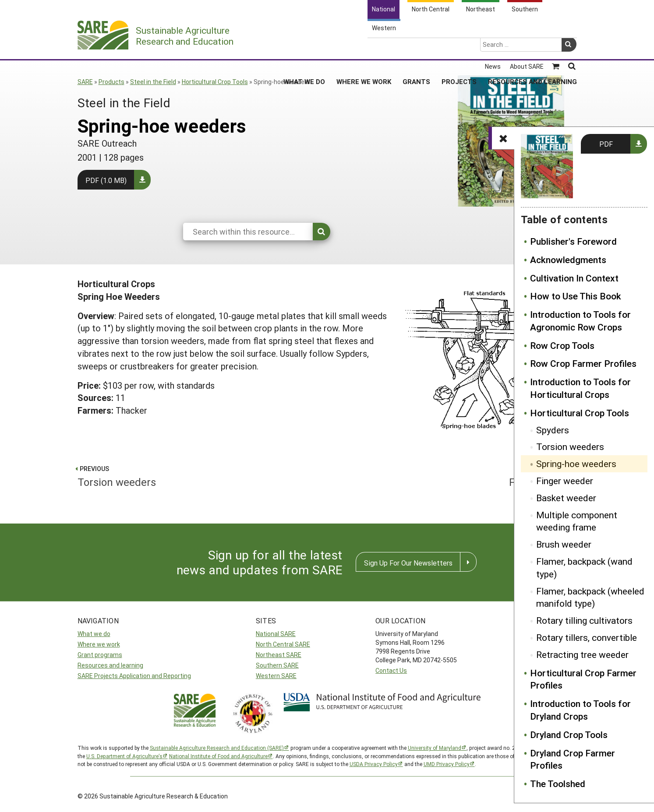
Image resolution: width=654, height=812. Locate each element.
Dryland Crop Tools (569, 735)
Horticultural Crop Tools (215, 82)
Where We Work (364, 48)
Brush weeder (564, 544)
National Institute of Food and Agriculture (218, 756)
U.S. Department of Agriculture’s (124, 756)
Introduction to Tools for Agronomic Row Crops (580, 321)
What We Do (304, 48)
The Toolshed (558, 784)
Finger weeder (565, 481)
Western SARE (276, 676)
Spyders (553, 430)
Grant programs (100, 655)
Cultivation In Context (574, 278)
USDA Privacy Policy (374, 764)
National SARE (276, 634)
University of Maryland (435, 748)
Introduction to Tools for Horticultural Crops (580, 388)
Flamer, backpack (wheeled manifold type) (590, 597)
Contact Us (391, 670)
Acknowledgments (568, 260)
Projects (459, 48)
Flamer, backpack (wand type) (584, 568)
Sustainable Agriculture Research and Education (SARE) (217, 748)
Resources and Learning (532, 48)
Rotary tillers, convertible (587, 637)
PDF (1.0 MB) (106, 180)
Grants (416, 48)
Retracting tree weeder (582, 654)
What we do (94, 634)
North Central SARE (283, 644)
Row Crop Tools (562, 345)
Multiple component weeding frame (577, 521)
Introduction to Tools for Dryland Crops (580, 710)
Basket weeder (566, 498)
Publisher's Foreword (573, 241)
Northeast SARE (279, 655)
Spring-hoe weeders (576, 464)
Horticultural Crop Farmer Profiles (583, 679)
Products (111, 82)
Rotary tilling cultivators (584, 620)
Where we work (99, 644)
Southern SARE (277, 665)
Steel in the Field (153, 82)
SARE (85, 82)
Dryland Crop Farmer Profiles (573, 759)
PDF (606, 144)
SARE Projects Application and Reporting (134, 676)
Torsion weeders (570, 446)
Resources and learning (110, 665)
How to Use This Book (576, 296)
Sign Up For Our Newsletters (408, 563)
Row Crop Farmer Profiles (583, 363)
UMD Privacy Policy (447, 764)
